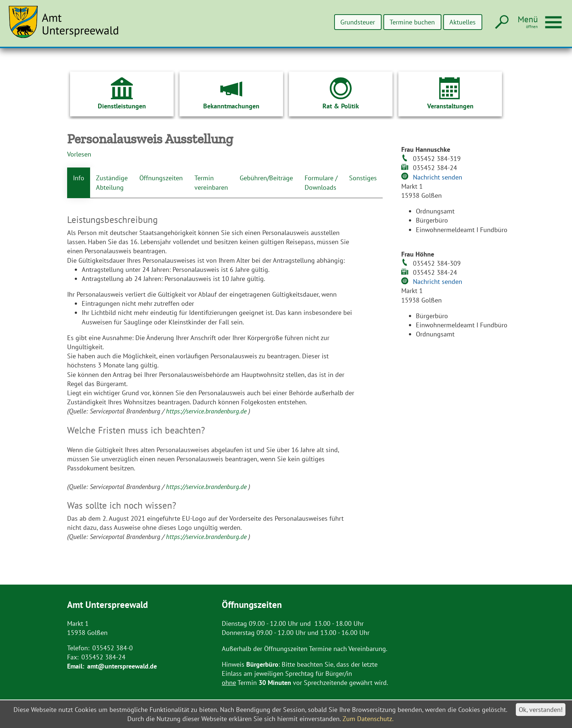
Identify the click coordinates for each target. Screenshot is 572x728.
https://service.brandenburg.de (207, 411)
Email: (76, 666)
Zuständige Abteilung (112, 182)
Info (79, 178)
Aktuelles (463, 22)
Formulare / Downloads (321, 182)
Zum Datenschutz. (368, 719)
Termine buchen (412, 22)
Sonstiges (363, 178)
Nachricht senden (438, 177)
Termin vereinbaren (211, 182)
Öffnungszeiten (161, 178)
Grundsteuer (358, 22)
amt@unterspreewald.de (122, 666)
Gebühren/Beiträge (266, 178)
